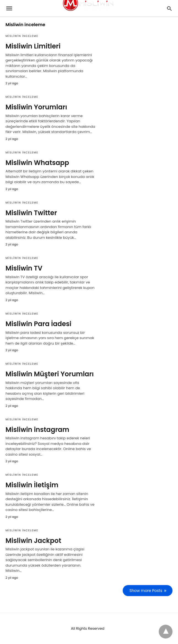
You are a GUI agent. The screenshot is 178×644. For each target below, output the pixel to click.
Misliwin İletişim (32, 485)
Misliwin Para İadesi (39, 324)
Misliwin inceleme (22, 36)
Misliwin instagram (37, 430)
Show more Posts (146, 591)
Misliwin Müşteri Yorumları (50, 374)
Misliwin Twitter (31, 213)
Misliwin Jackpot (33, 541)
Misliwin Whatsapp (37, 163)
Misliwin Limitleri (33, 46)
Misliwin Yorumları (36, 107)
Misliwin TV (24, 268)
